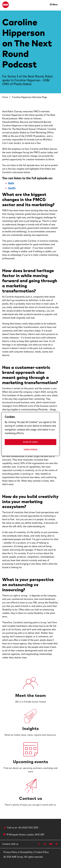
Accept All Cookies (31, 442)
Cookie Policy (42, 852)
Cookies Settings (31, 449)
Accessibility (26, 852)
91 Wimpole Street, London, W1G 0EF (24, 835)
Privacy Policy (10, 852)
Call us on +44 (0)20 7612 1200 (23, 828)
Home (5, 97)
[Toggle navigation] (54, 5)
